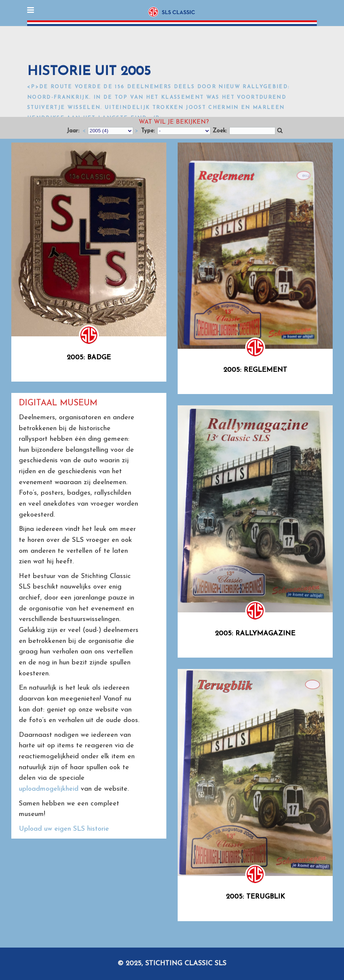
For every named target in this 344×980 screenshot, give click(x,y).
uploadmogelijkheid (49, 789)
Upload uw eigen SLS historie (64, 829)
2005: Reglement (255, 370)
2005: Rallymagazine (255, 634)
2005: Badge (89, 358)
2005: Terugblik (255, 897)
